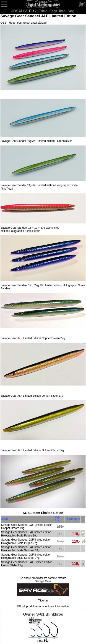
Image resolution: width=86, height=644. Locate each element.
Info (63, 11)
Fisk (33, 11)
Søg (71, 11)
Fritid (44, 11)
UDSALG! (20, 11)
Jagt (54, 11)
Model (5, 519)
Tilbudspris (73, 519)
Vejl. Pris (57, 519)
